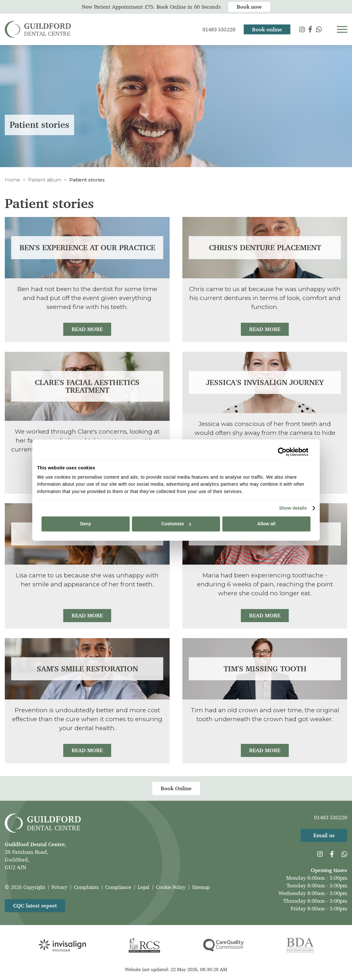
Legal (144, 887)
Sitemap (201, 887)
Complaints (86, 887)
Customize (176, 524)
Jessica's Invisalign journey (265, 382)
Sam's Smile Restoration (87, 669)
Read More (87, 329)
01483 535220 (331, 817)
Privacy (59, 887)
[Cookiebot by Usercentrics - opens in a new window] (280, 452)
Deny (86, 524)
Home (12, 180)
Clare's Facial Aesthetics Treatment (87, 386)
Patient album (45, 180)
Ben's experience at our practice (87, 248)
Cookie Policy (171, 887)
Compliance (118, 887)
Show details (293, 508)
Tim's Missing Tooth (265, 669)
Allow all (267, 524)
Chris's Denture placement (265, 248)
